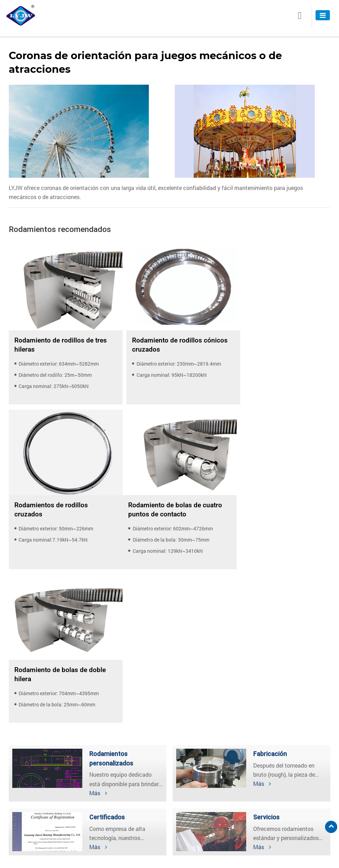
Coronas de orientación (40, 788)
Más (98, 623)
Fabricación (270, 584)
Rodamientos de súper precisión (50, 810)
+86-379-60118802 (205, 829)
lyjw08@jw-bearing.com (210, 808)
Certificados (107, 647)
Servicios (266, 647)
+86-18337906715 (204, 840)
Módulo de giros (32, 799)
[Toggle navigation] (323, 15)
